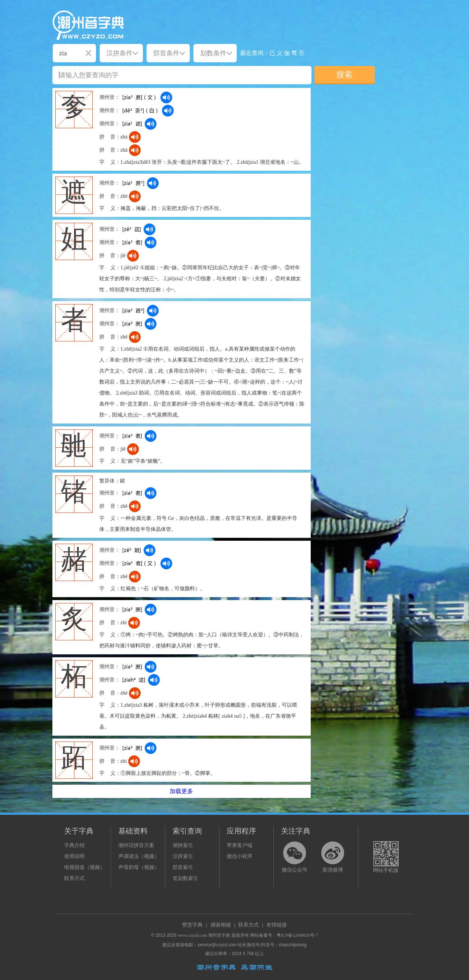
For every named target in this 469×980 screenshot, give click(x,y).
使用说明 (74, 856)
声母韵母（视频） (139, 867)
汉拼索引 (183, 856)
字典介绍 (74, 845)
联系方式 (74, 878)
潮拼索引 (183, 845)
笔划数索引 (185, 878)
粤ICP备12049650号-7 (297, 935)
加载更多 (181, 791)
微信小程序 (240, 856)
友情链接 (277, 925)
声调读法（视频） (139, 856)
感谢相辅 (221, 925)
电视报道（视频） (85, 867)
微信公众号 (295, 870)
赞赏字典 (192, 925)
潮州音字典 (219, 935)
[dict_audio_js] (166, 97)
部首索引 (183, 867)
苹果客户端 (240, 845)
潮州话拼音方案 (136, 845)
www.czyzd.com (192, 935)
